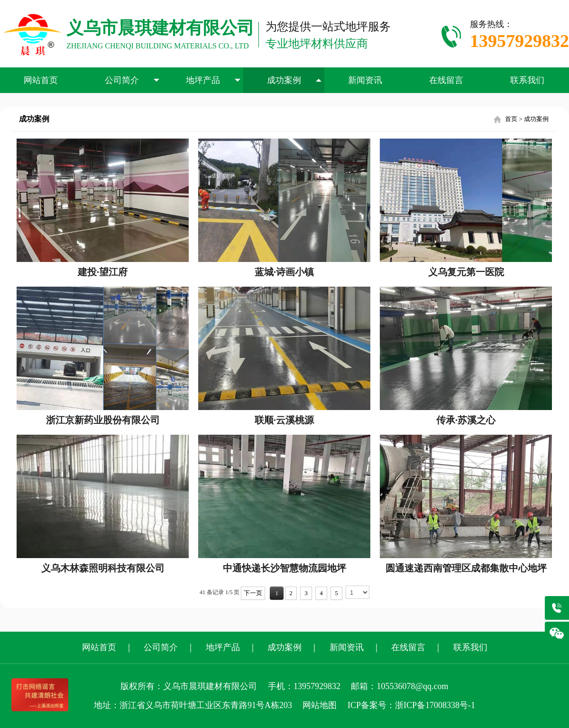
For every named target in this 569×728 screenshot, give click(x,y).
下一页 (253, 593)
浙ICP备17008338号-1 (435, 705)
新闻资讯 (365, 80)
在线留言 (446, 80)
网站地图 (320, 705)
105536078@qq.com (412, 686)
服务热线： (519, 37)
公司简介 (132, 80)
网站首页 (41, 80)
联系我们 (527, 80)
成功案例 (294, 80)
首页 (511, 119)
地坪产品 (213, 80)
